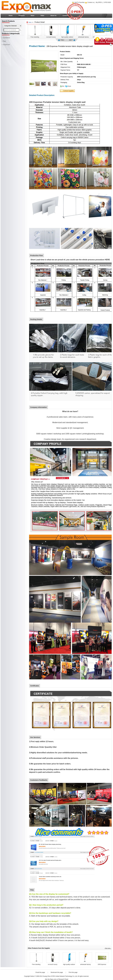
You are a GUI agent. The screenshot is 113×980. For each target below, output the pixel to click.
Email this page (40, 972)
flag (4, 41)
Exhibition (7, 38)
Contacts (66, 16)
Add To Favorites (80, 2)
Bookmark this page (57, 972)
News (32, 16)
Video (42, 16)
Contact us (91, 2)
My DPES (99, 2)
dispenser (7, 45)
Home (11, 16)
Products (22, 16)
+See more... (108, 948)
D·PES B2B (107, 2)
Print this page (73, 972)
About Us (53, 16)
